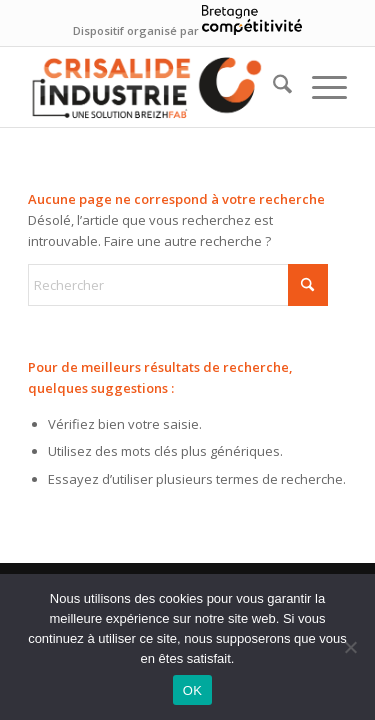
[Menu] (319, 87)
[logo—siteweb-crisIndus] (155, 87)
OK (192, 690)
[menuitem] (272, 87)
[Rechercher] (272, 87)
